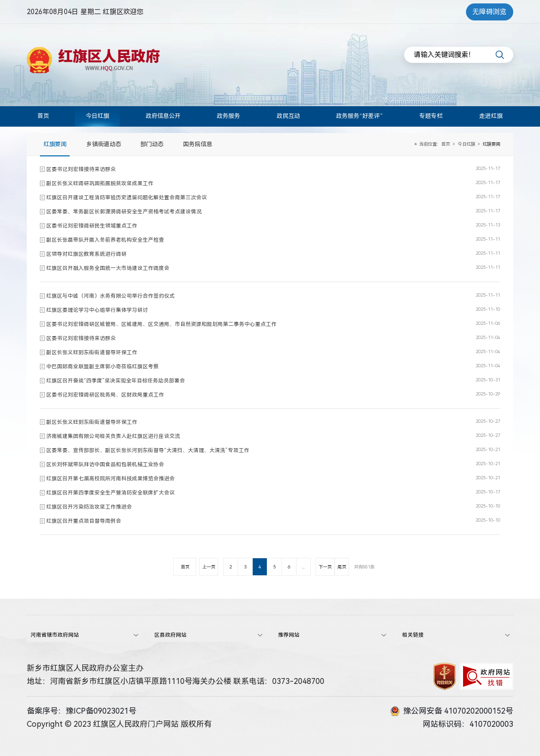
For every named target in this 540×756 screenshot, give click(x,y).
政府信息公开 (163, 116)
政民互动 (288, 116)
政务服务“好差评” (359, 116)
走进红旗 (491, 116)
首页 (43, 116)
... (303, 567)
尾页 (342, 567)
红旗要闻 (55, 144)
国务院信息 (198, 144)
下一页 (325, 567)
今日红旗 (97, 116)
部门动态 (152, 144)
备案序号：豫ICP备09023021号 (82, 710)
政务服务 (228, 116)
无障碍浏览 (489, 12)
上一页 (209, 567)
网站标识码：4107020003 (468, 723)
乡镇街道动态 (104, 144)
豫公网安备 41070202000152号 (452, 710)
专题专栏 (431, 116)
